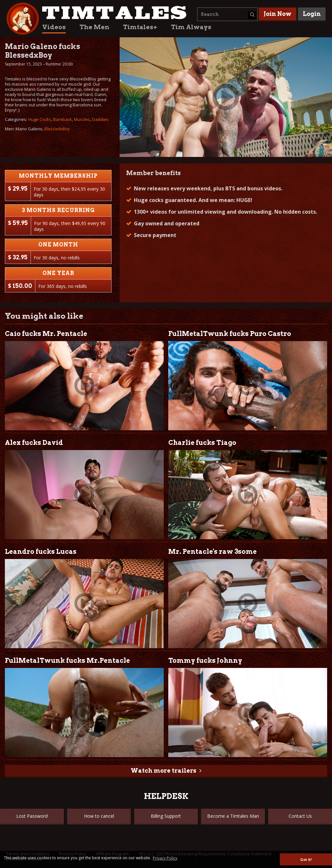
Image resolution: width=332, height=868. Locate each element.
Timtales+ (140, 27)
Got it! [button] (306, 859)
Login (312, 14)
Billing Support (166, 816)
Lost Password (32, 816)
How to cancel (99, 816)
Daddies (100, 119)
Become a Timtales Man (233, 816)
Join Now (278, 14)
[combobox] (227, 14)
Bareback (63, 119)
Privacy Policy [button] (165, 858)
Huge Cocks (40, 119)
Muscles (82, 119)
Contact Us (300, 816)
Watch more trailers (163, 771)
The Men (94, 27)
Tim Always (191, 27)
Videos (54, 27)
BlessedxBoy (57, 129)
